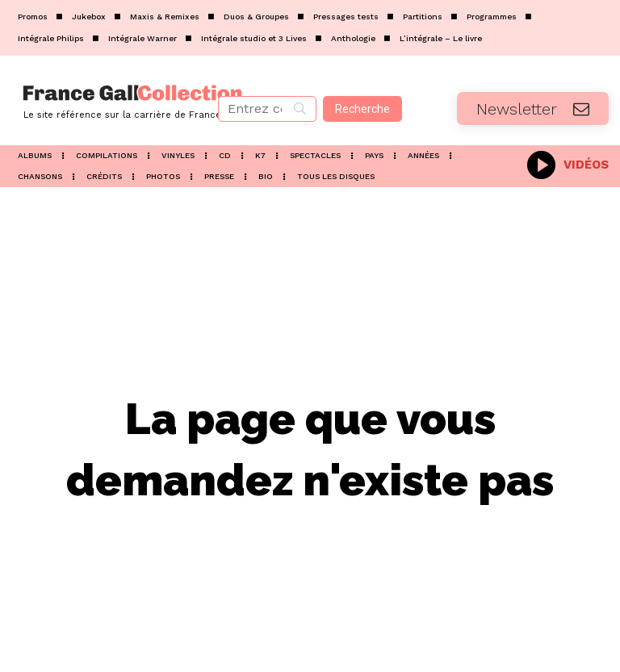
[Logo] (103, 100)
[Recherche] (362, 109)
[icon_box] (568, 163)
